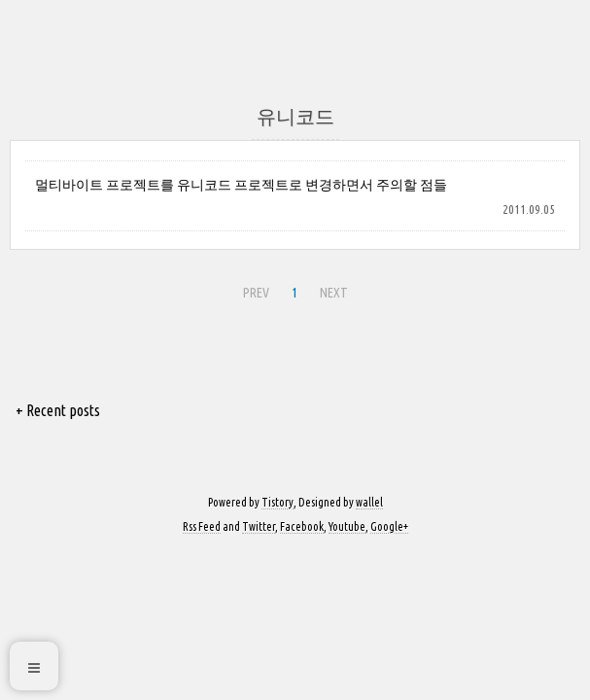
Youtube (347, 526)
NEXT (334, 293)
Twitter (259, 526)
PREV (256, 293)
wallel (369, 502)
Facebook (302, 526)
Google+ (389, 526)
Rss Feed (202, 526)
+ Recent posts (58, 410)
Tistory (278, 502)
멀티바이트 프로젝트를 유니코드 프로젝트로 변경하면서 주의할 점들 (241, 185)
